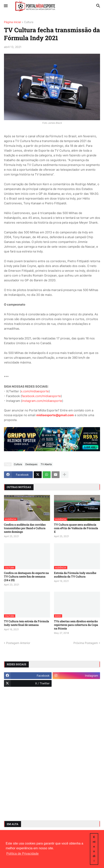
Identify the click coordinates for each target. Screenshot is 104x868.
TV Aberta (46, 464)
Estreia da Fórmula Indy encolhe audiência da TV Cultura (75, 575)
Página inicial (12, 22)
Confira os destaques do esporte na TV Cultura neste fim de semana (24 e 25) (26, 577)
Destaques (31, 464)
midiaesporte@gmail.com (55, 415)
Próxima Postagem (86, 643)
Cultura (29, 22)
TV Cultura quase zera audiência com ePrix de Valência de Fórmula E (76, 528)
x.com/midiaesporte (35, 391)
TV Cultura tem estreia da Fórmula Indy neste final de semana (26, 623)
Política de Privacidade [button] (23, 854)
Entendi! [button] (94, 849)
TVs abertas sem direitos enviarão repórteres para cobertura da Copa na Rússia (76, 625)
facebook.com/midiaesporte (41, 396)
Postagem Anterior (18, 643)
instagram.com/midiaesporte (42, 401)
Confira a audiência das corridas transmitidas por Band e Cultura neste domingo (25, 528)
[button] (5, 6)
